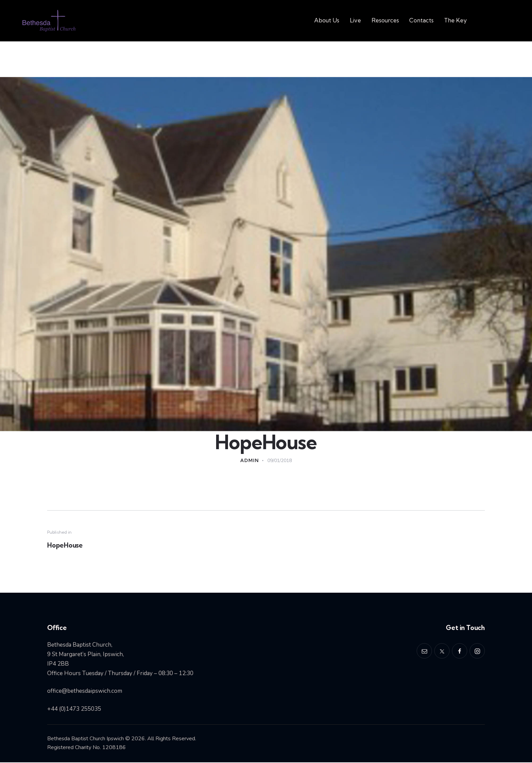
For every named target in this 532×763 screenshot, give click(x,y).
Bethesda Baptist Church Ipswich (86, 739)
